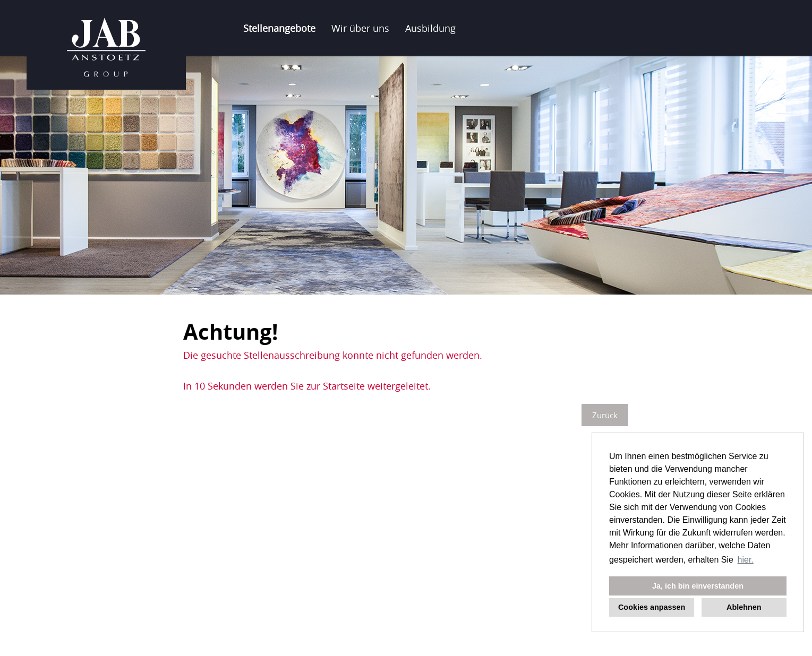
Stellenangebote (279, 28)
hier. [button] (746, 560)
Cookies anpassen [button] (652, 607)
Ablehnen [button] (744, 607)
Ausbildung (430, 28)
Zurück (605, 415)
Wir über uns (360, 28)
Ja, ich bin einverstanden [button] (698, 586)
